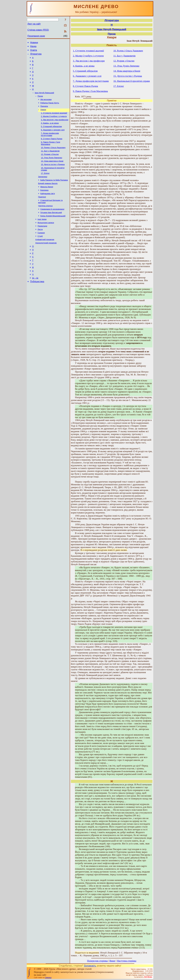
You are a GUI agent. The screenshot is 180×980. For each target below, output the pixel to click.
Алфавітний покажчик (45, 257)
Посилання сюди (36, 36)
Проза (40, 103)
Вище (112, 961)
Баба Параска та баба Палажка (54, 193)
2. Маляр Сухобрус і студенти (54, 124)
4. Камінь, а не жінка (50, 132)
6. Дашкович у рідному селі (53, 139)
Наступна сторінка (127, 961)
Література (36, 56)
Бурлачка (44, 204)
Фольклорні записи (46, 239)
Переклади (42, 243)
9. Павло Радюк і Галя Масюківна (90, 91)
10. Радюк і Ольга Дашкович (53, 158)
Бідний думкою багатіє (48, 197)
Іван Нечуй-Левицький (44, 99)
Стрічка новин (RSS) (38, 30)
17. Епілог (45, 186)
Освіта (34, 51)
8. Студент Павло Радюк (52, 149)
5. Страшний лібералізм (51, 135)
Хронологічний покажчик (46, 261)
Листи (40, 246)
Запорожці (43, 189)
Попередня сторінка (97, 961)
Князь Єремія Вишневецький (53, 232)
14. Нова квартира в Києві (52, 173)
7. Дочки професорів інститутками (50, 144)
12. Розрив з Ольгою (50, 165)
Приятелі (42, 211)
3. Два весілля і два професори (55, 128)
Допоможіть (90, 966)
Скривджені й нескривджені (52, 224)
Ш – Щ (35, 300)
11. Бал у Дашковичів (50, 162)
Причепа (44, 114)
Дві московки (46, 106)
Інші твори (42, 235)
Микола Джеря (47, 200)
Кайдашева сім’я (48, 208)
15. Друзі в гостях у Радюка (53, 176)
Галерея (41, 250)
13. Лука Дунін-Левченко (52, 169)
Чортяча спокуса (45, 221)
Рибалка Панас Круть (50, 110)
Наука (33, 47)
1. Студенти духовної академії (54, 121)
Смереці (48, 978)
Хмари (43, 117)
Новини (34, 43)
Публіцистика (37, 304)
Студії (40, 254)
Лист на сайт (34, 24)
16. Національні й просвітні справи (132, 81)
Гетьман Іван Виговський (51, 228)
